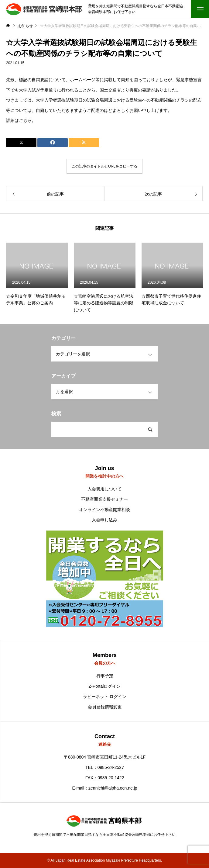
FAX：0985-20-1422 (105, 778)
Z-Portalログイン (105, 686)
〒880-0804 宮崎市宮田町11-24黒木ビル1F (105, 757)
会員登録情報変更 (105, 707)
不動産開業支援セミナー (104, 499)
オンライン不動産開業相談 (104, 510)
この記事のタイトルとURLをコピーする (104, 166)
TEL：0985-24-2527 (105, 767)
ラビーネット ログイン (105, 697)
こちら (25, 120)
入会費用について (104, 489)
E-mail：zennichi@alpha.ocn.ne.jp (104, 788)
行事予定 (105, 676)
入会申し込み (104, 520)
